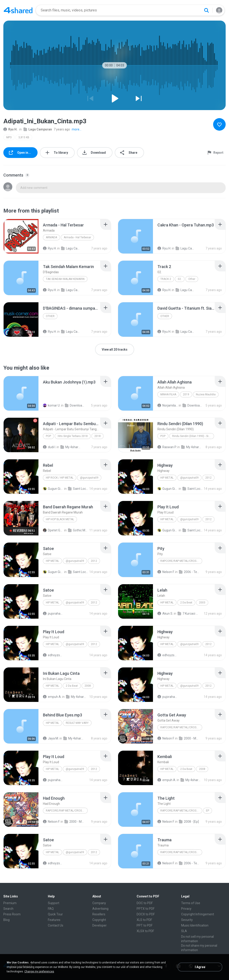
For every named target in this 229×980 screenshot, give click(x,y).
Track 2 (166, 279)
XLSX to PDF (145, 931)
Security (187, 920)
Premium (10, 903)
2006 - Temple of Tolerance (189, 572)
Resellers (99, 914)
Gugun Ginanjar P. (53, 489)
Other (192, 279)
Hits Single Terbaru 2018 (73, 436)
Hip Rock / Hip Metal (60, 478)
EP (208, 811)
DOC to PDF (145, 903)
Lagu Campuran (38, 129)
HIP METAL (52, 723)
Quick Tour (55, 914)
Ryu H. (10, 129)
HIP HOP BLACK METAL (60, 519)
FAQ (51, 909)
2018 (98, 436)
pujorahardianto (53, 614)
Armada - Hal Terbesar (77, 237)
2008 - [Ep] (189, 822)
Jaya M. (51, 738)
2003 (202, 603)
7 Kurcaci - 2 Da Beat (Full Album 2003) (188, 614)
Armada (51, 237)
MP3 (9, 137)
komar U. (52, 405)
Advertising (100, 909)
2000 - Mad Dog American (189, 738)
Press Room (12, 914)
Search (8, 909)
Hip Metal (167, 478)
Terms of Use (191, 903)
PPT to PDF (145, 925)
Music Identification (195, 925)
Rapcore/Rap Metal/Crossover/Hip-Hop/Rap (181, 561)
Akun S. (165, 614)
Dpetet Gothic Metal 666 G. (53, 530)
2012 (208, 478)
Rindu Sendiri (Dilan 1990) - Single (193, 436)
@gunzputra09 (89, 478)
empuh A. (52, 697)
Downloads (75, 405)
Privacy (186, 909)
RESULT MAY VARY (77, 723)
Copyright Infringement (198, 914)
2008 (88, 686)
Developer (100, 925)
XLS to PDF (144, 920)
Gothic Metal (78, 530)
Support (54, 903)
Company (99, 903)
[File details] (21, 236)
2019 (186, 394)
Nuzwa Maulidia (206, 394)
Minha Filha (168, 394)
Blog (6, 920)
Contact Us (56, 925)
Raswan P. (167, 447)
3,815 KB (24, 137)
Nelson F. (166, 572)
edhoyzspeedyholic (53, 655)
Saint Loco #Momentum (78, 489)
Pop (48, 436)
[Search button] (206, 10)
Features (54, 920)
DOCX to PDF (146, 914)
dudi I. (49, 447)
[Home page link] (18, 10)
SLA (184, 931)
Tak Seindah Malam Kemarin (65, 279)
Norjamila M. (168, 405)
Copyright (99, 920)
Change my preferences (39, 971)
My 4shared (71, 447)
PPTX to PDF (146, 909)
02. (180, 279)
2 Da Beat (186, 603)
